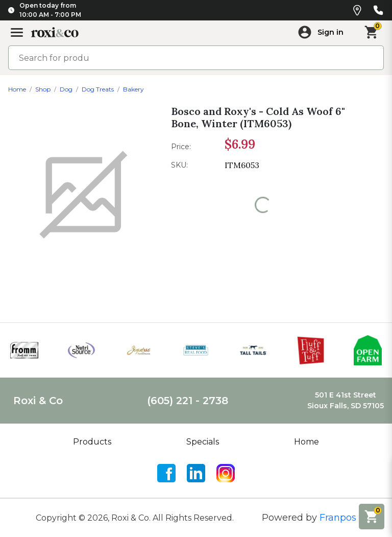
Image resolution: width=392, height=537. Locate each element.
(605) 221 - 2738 (188, 401)
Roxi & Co (38, 401)
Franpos (338, 518)
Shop (43, 89)
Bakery (133, 89)
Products (92, 442)
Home (17, 89)
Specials (203, 442)
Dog (66, 89)
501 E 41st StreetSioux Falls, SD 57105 (346, 400)
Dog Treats (98, 89)
